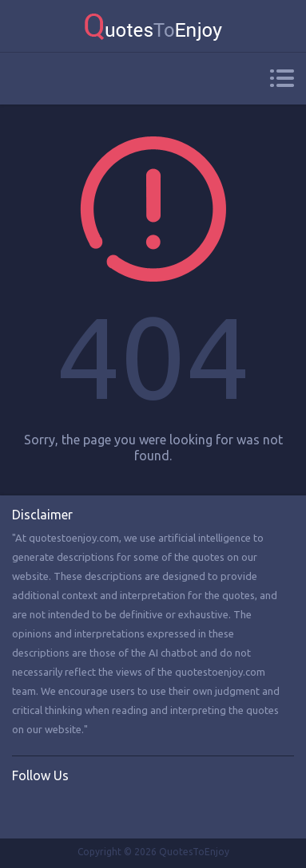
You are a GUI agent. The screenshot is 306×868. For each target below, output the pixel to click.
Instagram (90, 809)
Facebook (25, 809)
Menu (282, 78)
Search (22, 79)
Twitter (58, 809)
